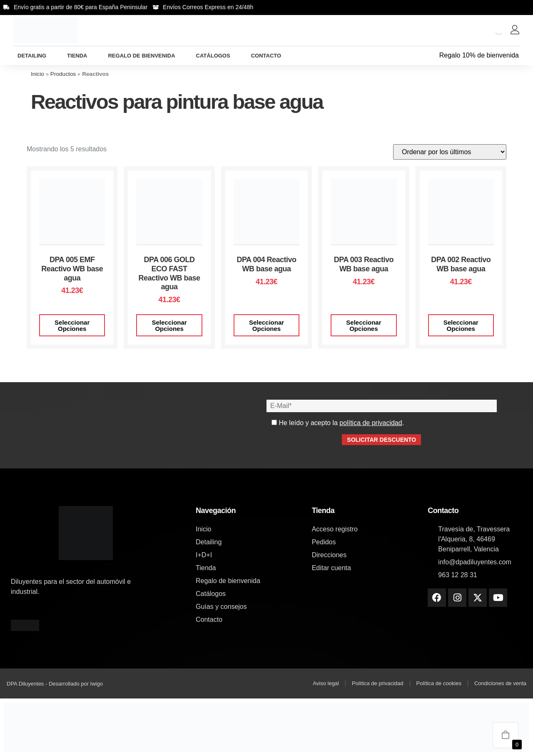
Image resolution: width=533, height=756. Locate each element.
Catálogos (213, 56)
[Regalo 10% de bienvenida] (434, 55)
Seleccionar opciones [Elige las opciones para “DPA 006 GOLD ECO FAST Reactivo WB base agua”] (169, 325)
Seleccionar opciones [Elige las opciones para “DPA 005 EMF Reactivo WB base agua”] (72, 325)
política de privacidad (371, 423)
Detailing (32, 56)
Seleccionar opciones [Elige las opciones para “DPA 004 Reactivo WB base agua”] (266, 325)
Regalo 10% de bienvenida (479, 55)
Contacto (266, 56)
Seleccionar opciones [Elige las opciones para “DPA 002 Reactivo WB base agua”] (461, 325)
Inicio (37, 74)
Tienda (77, 56)
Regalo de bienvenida (141, 56)
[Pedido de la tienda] (450, 152)
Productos (63, 74)
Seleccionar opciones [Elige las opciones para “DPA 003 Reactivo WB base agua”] (364, 325)
